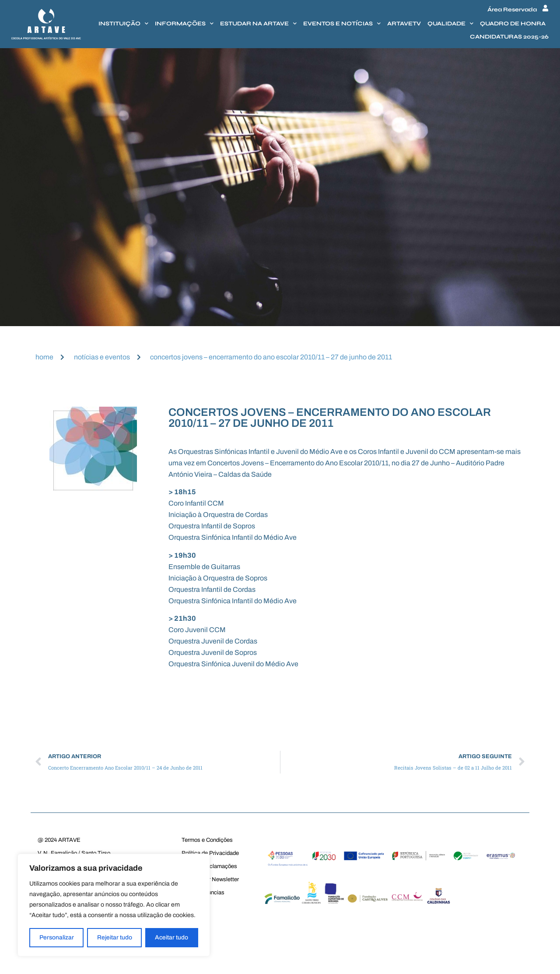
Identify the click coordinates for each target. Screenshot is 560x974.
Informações (184, 23)
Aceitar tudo (172, 937)
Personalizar (57, 937)
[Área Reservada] (545, 8)
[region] (114, 905)
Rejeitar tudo (115, 937)
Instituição (123, 23)
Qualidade (450, 23)
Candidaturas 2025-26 (509, 37)
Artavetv (404, 24)
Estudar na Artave (258, 23)
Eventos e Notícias (342, 23)
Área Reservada (512, 10)
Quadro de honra (513, 24)
